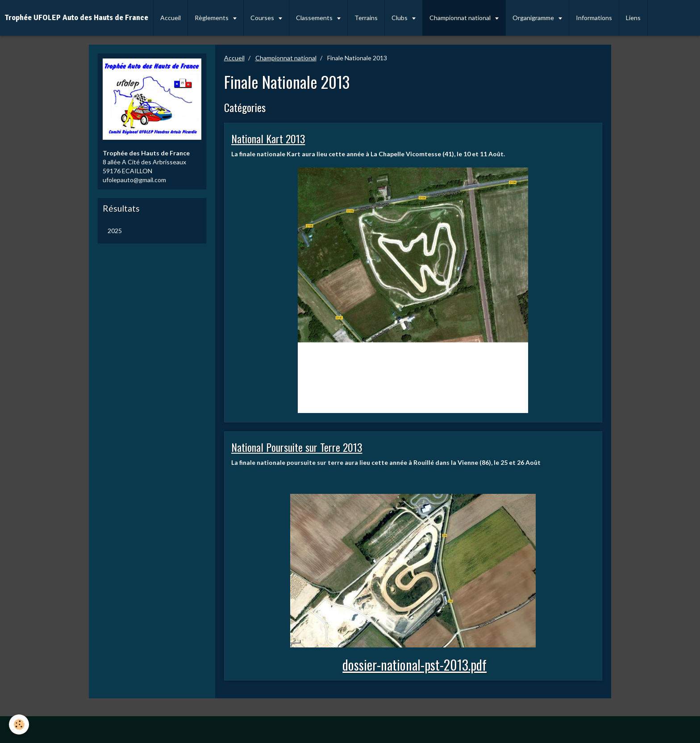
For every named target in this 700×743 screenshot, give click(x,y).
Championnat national (461, 18)
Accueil (171, 18)
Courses (263, 18)
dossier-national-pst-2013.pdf (415, 665)
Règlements (212, 18)
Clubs (400, 18)
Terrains (366, 18)
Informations (594, 18)
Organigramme (534, 18)
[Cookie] (19, 724)
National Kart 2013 (268, 138)
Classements (315, 18)
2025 (115, 231)
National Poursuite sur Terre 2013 (297, 447)
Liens (633, 18)
